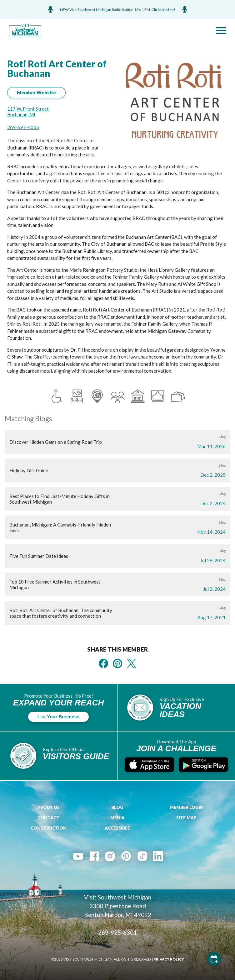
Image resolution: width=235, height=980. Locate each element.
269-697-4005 (23, 127)
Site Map (186, 818)
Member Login (187, 807)
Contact (48, 818)
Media (117, 818)
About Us (48, 807)
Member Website (36, 92)
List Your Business (58, 717)
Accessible (117, 828)
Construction (49, 828)
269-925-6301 (117, 933)
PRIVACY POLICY (169, 959)
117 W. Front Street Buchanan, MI (28, 112)
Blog (117, 807)
